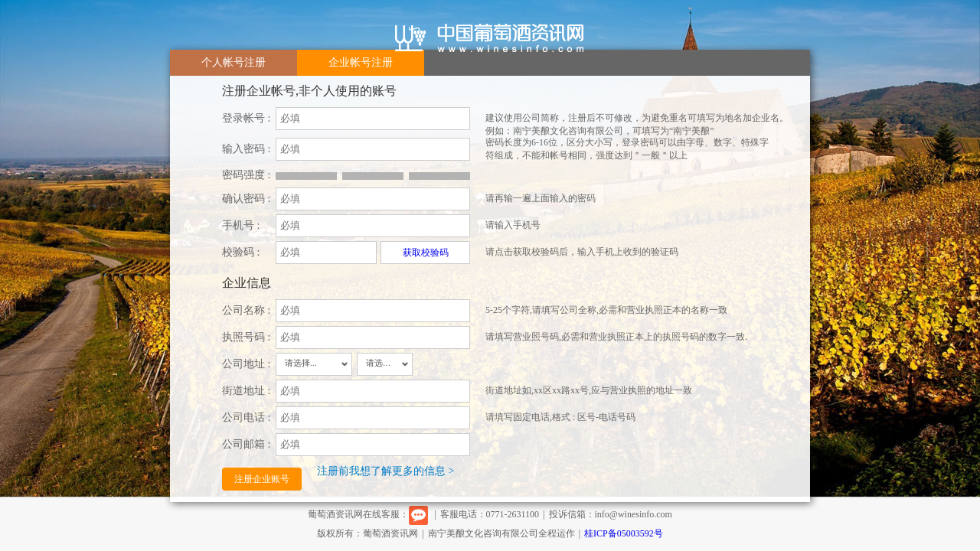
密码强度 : (246, 175)
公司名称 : (246, 310)
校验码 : (241, 252)
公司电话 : (246, 417)
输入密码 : (246, 149)
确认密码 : (246, 199)
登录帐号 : (246, 118)
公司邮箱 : (246, 444)
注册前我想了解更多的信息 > (385, 471)
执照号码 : (246, 337)
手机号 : (241, 225)
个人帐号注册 (234, 62)
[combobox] (314, 364)
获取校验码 (426, 253)
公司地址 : (246, 364)
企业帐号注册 (361, 62)
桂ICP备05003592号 (624, 533)
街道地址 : (246, 391)
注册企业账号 (262, 479)
